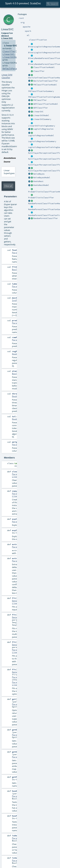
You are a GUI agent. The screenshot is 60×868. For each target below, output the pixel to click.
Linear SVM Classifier (7, 76)
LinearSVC (38, 112)
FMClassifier (40, 100)
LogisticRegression (43, 129)
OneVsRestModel (41, 185)
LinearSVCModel (41, 115)
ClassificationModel (44, 67)
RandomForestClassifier (46, 218)
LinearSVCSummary (42, 119)
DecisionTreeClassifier (46, 81)
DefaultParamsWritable (16, 68)
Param (15, 253)
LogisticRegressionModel (41, 136)
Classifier (39, 71)
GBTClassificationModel (46, 104)
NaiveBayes (39, 174)
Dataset (16, 601)
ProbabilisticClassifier (41, 198)
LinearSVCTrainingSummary (42, 126)
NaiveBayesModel (42, 178)
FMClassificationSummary (41, 91)
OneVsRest (38, 181)
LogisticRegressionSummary (42, 141)
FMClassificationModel (45, 85)
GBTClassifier (41, 108)
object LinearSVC (7, 37)
